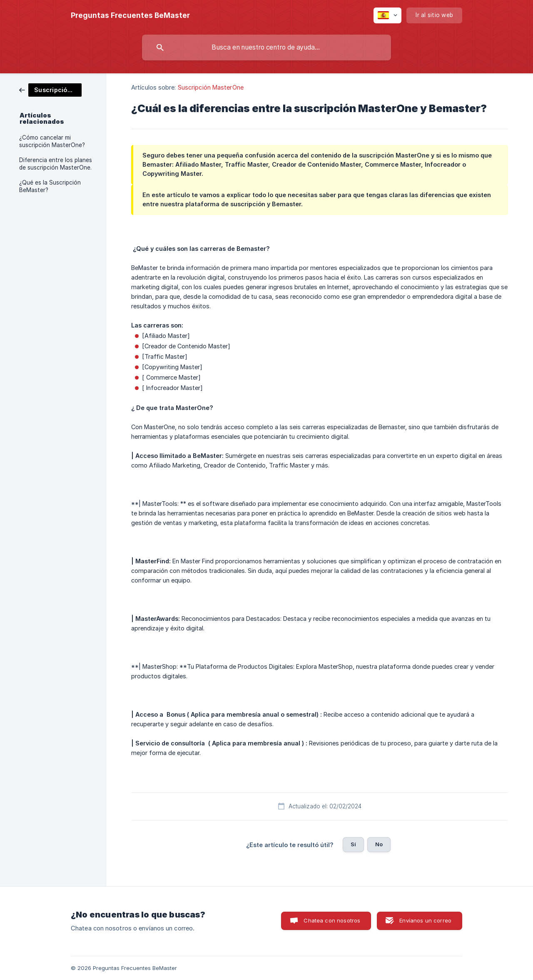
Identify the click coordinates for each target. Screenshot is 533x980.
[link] (50, 89)
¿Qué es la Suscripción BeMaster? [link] (50, 186)
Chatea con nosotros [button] (332, 920)
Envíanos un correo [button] (425, 920)
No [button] (379, 844)
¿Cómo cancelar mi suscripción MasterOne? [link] (52, 141)
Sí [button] (353, 844)
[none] (130, 15)
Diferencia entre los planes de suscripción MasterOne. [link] (56, 164)
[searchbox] (266, 47)
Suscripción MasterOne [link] (211, 87)
